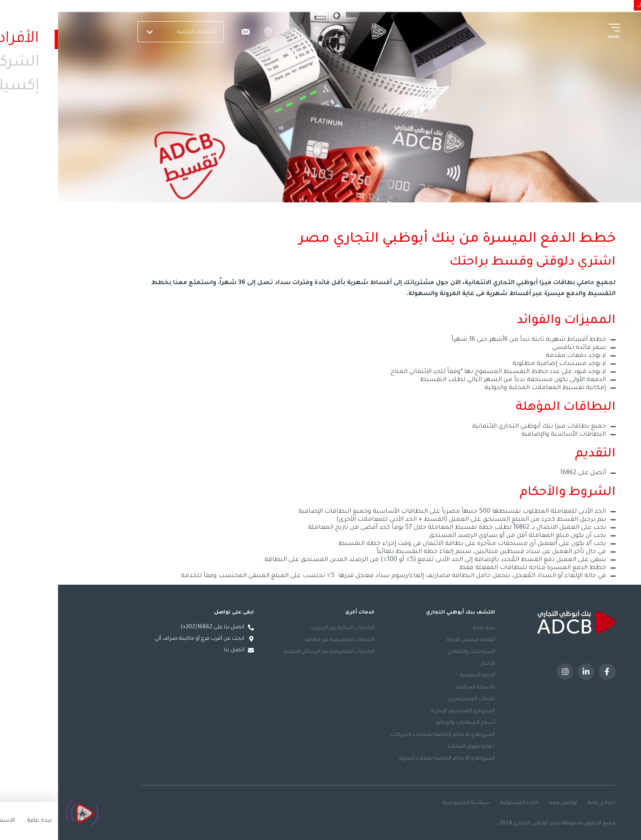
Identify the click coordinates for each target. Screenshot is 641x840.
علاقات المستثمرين (413, 699)
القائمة (556, 37)
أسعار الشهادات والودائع (408, 723)
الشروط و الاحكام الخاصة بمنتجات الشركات (385, 735)
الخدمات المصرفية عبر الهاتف (281, 640)
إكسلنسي (501, 5)
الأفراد (555, 5)
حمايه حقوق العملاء (413, 747)
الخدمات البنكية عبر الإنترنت (284, 628)
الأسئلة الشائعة (418, 688)
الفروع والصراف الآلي (210, 32)
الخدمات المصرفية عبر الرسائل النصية (271, 652)
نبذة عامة (426, 628)
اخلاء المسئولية (461, 803)
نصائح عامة (544, 803)
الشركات (530, 5)
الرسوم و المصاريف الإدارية (405, 711)
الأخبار (430, 664)
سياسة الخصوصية (408, 803)
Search (235, 32)
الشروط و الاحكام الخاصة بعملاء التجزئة (389, 759)
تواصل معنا (505, 803)
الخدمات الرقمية (124, 32)
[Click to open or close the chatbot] (25, 815)
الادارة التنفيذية (420, 676)
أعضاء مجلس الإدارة (413, 640)
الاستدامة (470, 5)
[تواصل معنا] (187, 32)
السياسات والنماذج (414, 652)
